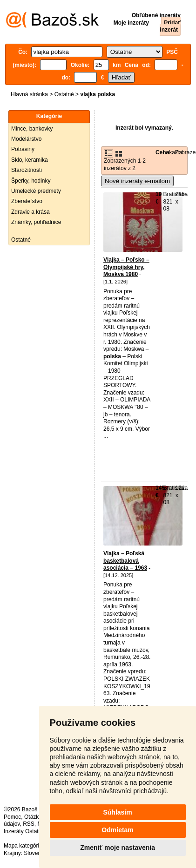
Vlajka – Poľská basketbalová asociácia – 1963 (125, 561)
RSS (29, 824)
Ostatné (64, 94)
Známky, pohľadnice (36, 222)
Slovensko (37, 853)
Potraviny (23, 149)
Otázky (33, 817)
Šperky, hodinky (31, 181)
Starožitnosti (27, 170)
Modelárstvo (26, 139)
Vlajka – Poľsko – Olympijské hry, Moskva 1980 (126, 267)
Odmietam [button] (117, 830)
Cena (162, 152)
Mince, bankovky (32, 129)
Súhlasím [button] (117, 812)
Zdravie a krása (30, 212)
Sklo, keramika (30, 160)
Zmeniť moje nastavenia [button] (118, 848)
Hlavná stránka (29, 94)
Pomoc (12, 817)
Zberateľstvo (27, 201)
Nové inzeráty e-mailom (137, 181)
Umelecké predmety (36, 191)
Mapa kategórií (22, 846)
